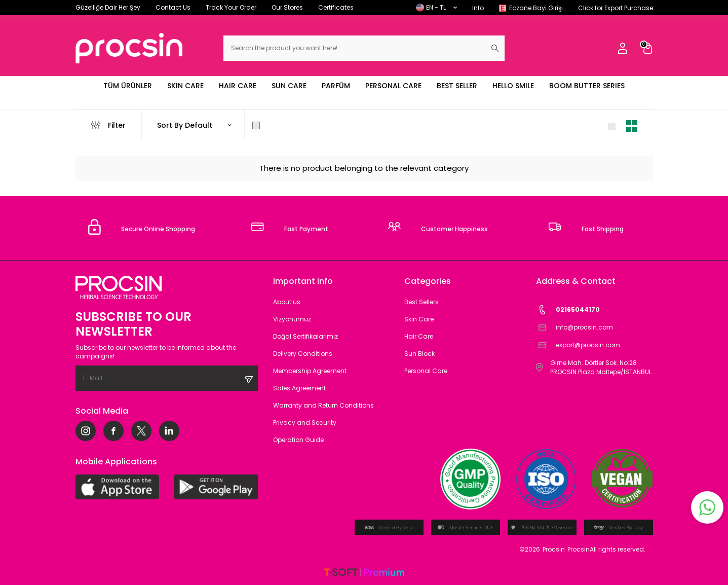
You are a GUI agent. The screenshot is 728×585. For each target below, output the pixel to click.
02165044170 (568, 310)
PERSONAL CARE (393, 86)
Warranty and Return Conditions (323, 405)
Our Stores (287, 7)
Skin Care (419, 319)
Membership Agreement (310, 371)
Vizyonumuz (292, 319)
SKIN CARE (185, 86)
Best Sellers (422, 302)
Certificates (336, 7)
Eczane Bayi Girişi (536, 8)
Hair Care (419, 336)
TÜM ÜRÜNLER (128, 86)
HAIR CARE (238, 86)
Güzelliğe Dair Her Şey (108, 7)
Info (478, 8)
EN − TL (436, 7)
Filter (108, 125)
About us (287, 302)
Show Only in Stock (292, 125)
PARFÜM (336, 86)
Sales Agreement (299, 388)
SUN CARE (289, 86)
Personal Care (426, 371)
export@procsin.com (578, 345)
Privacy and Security (305, 423)
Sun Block (419, 354)
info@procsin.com (574, 328)
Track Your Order (231, 7)
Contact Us (173, 7)
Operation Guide (298, 440)
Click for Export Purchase (616, 8)
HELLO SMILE (513, 86)
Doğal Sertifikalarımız (305, 336)
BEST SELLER (457, 86)
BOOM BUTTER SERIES (587, 86)
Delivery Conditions (303, 354)
